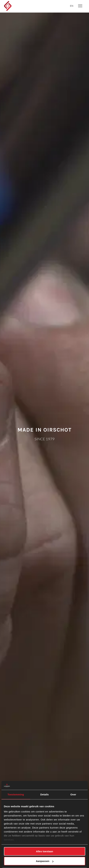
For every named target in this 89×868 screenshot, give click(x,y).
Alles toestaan (45, 851)
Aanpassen (45, 861)
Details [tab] (45, 794)
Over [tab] (73, 794)
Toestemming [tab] (16, 794)
